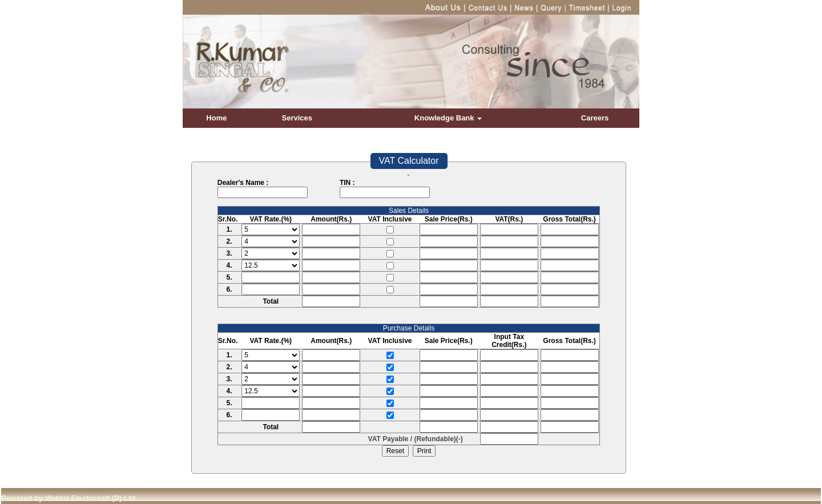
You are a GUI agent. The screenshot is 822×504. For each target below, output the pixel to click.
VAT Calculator (409, 161)
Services (297, 118)
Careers (595, 118)
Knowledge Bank (448, 118)
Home (216, 118)
